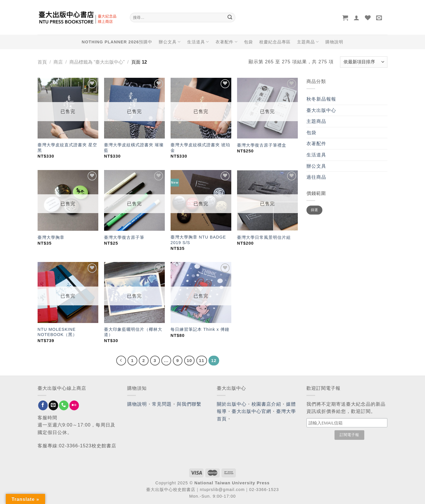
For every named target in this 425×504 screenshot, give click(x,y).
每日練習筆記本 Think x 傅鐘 (200, 329)
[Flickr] (74, 405)
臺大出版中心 (321, 110)
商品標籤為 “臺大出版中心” (97, 62)
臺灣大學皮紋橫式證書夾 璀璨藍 (134, 148)
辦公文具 (170, 42)
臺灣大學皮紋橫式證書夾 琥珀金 (200, 148)
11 (202, 360)
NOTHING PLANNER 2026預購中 (117, 42)
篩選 (314, 210)
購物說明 (334, 42)
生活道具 (198, 42)
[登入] (357, 18)
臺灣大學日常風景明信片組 (264, 237)
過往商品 (316, 177)
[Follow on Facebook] (43, 405)
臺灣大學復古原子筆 (124, 237)
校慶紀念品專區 (275, 42)
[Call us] (64, 405)
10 (190, 360)
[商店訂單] (364, 62)
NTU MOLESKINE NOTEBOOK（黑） (57, 332)
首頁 (42, 62)
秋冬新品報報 (321, 99)
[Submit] (230, 18)
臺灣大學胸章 (51, 237)
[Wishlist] (368, 18)
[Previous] (121, 361)
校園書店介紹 (266, 404)
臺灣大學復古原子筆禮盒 (262, 145)
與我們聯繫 (189, 404)
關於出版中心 (232, 404)
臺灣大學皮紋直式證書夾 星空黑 (67, 148)
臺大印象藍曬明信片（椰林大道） (133, 332)
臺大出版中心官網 (251, 411)
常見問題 (162, 404)
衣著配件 (227, 42)
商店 (58, 62)
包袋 (248, 42)
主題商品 (308, 42)
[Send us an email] (53, 405)
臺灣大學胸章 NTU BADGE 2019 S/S (198, 240)
